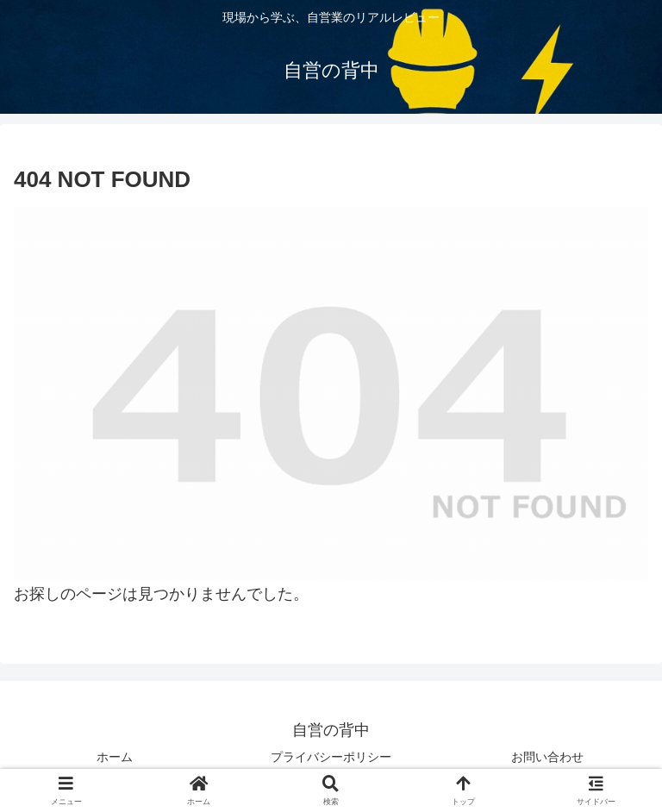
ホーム (115, 757)
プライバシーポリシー (331, 757)
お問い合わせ (547, 757)
